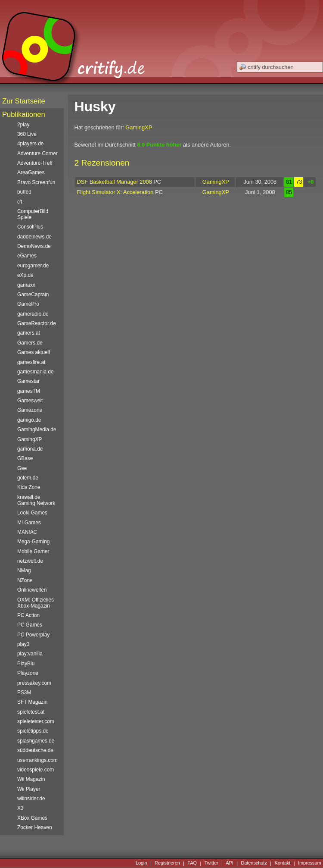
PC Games (30, 625)
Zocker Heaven (35, 827)
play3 (23, 644)
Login (141, 863)
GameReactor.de (37, 323)
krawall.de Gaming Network (36, 500)
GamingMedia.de (37, 429)
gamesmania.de (36, 372)
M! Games (29, 523)
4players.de (30, 144)
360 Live (27, 134)
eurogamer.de (33, 266)
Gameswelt (30, 401)
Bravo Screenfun (36, 182)
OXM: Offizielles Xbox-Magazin (36, 603)
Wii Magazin (31, 779)
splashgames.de (36, 741)
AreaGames (31, 172)
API (230, 863)
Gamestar (28, 381)
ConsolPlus (30, 227)
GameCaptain (33, 295)
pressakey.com (34, 683)
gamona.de (30, 449)
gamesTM (29, 391)
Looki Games (32, 513)
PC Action (28, 615)
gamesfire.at (31, 362)
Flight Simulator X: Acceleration (115, 192)
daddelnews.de (34, 237)
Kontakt (282, 863)
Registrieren (167, 863)
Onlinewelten (32, 590)
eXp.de (25, 275)
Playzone (28, 673)
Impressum (310, 863)
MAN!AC (27, 532)
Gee (22, 468)
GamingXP (139, 127)
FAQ (192, 863)
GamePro (28, 304)
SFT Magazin (32, 702)
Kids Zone (29, 487)
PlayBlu (26, 664)
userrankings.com (37, 760)
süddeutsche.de (35, 750)
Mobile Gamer (33, 552)
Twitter (211, 863)
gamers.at (29, 333)
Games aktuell (34, 352)
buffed (24, 192)
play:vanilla (30, 654)
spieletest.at (31, 712)
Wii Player (29, 789)
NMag (24, 570)
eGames (27, 256)
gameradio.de (33, 314)
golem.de (28, 478)
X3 (20, 808)
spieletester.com (36, 721)
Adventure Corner (37, 154)
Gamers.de (30, 343)
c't (20, 202)
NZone (25, 580)
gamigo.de (29, 420)
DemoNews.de (34, 246)
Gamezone (30, 410)
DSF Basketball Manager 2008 (115, 182)
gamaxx (26, 285)
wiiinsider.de (31, 799)
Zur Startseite (24, 101)
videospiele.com (36, 770)
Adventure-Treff (35, 163)
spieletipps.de (33, 731)
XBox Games (32, 818)
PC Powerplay (33, 635)
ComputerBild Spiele (33, 214)
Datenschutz (254, 863)
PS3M (24, 693)
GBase (25, 458)
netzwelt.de (30, 561)
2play (23, 125)
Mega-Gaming (33, 542)
